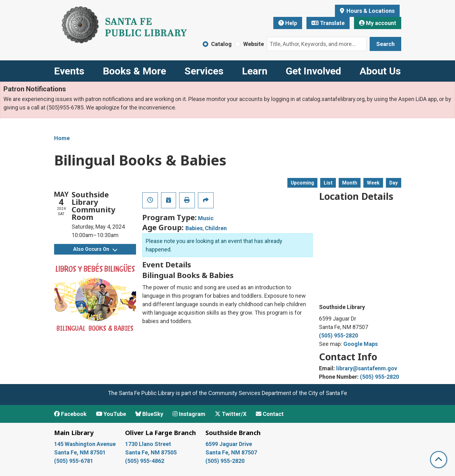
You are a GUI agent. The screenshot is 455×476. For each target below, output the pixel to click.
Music (206, 218)
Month (350, 183)
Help (288, 23)
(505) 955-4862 (145, 461)
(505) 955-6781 (74, 461)
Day (394, 183)
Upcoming (302, 183)
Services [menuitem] (204, 71)
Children (216, 228)
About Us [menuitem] (380, 71)
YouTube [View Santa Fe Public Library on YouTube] (111, 414)
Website (254, 44)
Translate (328, 23)
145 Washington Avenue (85, 444)
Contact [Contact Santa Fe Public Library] (270, 414)
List (328, 183)
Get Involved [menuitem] (313, 71)
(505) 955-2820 (339, 335)
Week (373, 183)
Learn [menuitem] (255, 71)
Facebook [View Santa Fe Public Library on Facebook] (70, 414)
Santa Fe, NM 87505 (152, 452)
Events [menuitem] (69, 71)
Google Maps (361, 344)
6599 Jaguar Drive (229, 444)
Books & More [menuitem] (134, 71)
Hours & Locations (370, 11)
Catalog (221, 44)
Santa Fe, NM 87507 (232, 452)
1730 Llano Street (148, 444)
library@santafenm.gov (367, 368)
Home (62, 138)
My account (378, 23)
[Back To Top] (439, 460)
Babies (194, 228)
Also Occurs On (95, 249)
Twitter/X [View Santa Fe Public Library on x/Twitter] (231, 414)
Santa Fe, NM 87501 (81, 452)
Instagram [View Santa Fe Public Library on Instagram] (189, 414)
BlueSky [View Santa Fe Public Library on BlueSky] (149, 414)
